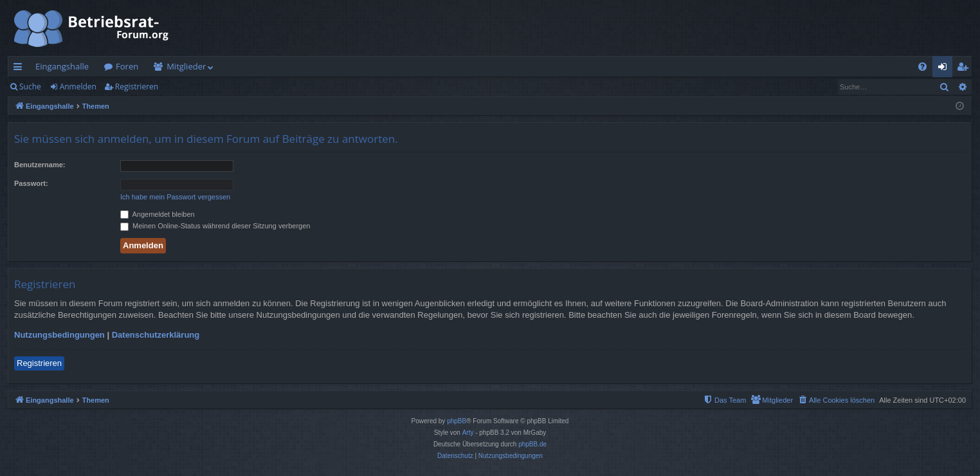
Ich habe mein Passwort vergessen (175, 197)
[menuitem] (922, 67)
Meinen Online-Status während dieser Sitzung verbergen (215, 226)
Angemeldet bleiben (158, 214)
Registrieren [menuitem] (965, 69)
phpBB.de (532, 444)
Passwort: (31, 183)
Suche (30, 87)
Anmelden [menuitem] (946, 69)
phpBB (457, 421)
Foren (127, 66)
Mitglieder (186, 66)
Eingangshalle (62, 66)
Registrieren (137, 87)
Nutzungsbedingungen (59, 335)
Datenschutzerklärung (156, 335)
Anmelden (78, 87)
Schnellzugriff (20, 69)
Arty (468, 433)
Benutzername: (40, 165)
